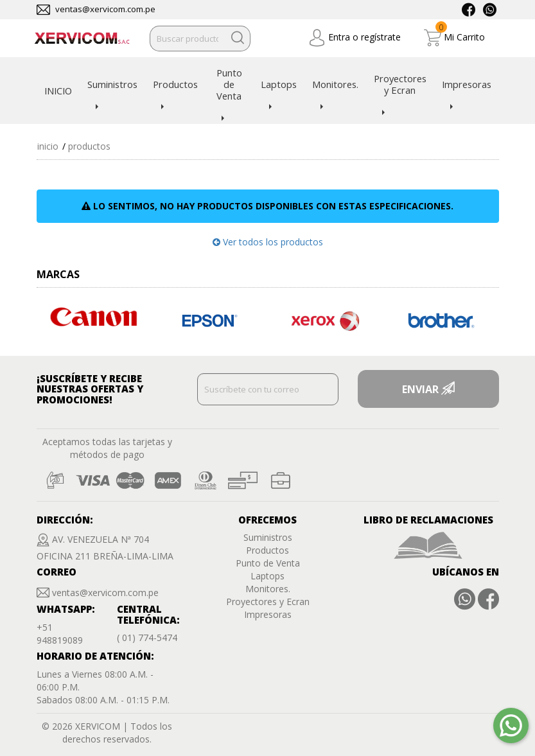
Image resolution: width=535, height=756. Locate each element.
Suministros (112, 84)
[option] (94, 317)
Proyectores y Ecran (400, 84)
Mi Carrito (454, 38)
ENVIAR (428, 389)
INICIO (58, 91)
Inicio (48, 146)
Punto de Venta (229, 84)
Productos (175, 84)
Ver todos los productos (268, 242)
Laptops (279, 84)
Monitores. (335, 84)
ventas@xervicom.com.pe (105, 9)
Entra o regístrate (355, 38)
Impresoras (467, 84)
